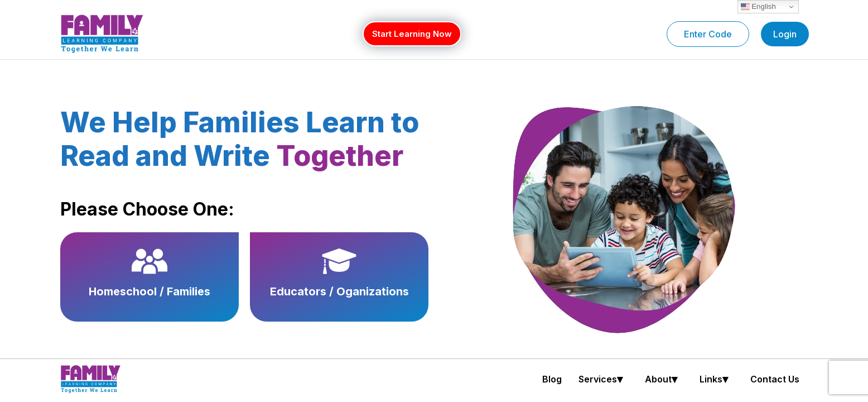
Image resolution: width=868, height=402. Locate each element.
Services (603, 379)
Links (717, 379)
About (664, 379)
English (758, 7)
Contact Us (775, 379)
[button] (603, 379)
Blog (552, 379)
